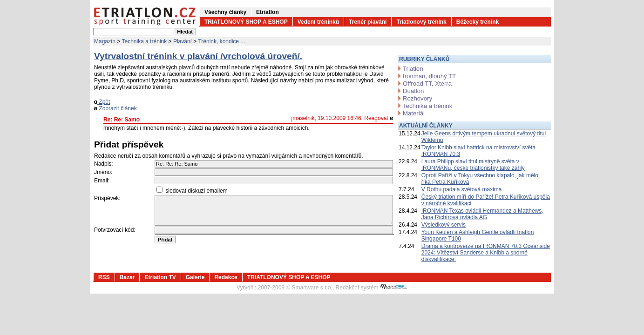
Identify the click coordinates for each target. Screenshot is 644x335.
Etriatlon (268, 12)
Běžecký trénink (478, 22)
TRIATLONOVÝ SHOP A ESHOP (246, 22)
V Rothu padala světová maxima (462, 189)
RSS (104, 277)
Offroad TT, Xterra (427, 84)
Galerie (195, 277)
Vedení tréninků (318, 22)
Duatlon (413, 91)
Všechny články (225, 12)
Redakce (226, 277)
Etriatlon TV (160, 277)
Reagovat (379, 118)
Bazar (127, 277)
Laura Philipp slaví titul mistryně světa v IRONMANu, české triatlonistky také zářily (473, 165)
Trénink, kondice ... (221, 41)
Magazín (105, 41)
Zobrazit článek (115, 108)
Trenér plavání (368, 22)
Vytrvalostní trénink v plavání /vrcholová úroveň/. (198, 56)
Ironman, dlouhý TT (429, 76)
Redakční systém (372, 288)
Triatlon (413, 69)
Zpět (102, 102)
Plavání (183, 41)
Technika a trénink (145, 41)
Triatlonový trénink (421, 22)
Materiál (414, 113)
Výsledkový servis (444, 225)
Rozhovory (417, 98)
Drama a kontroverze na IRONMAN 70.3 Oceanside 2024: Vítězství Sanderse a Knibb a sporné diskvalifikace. (486, 253)
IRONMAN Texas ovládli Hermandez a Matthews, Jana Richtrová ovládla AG (482, 214)
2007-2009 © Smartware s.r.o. (295, 288)
